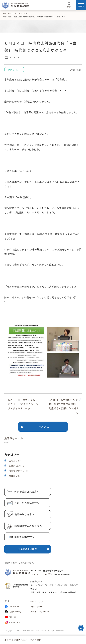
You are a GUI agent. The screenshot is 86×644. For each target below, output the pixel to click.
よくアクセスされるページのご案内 (23, 640)
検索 (69, 5)
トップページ (8, 13)
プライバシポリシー (40, 611)
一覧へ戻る (43, 427)
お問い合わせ (37, 606)
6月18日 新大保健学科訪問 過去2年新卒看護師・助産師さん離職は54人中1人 (63, 406)
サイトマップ (37, 601)
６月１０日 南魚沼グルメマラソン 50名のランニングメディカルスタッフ (23, 404)
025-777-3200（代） (43, 574)
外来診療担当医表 (34, 549)
